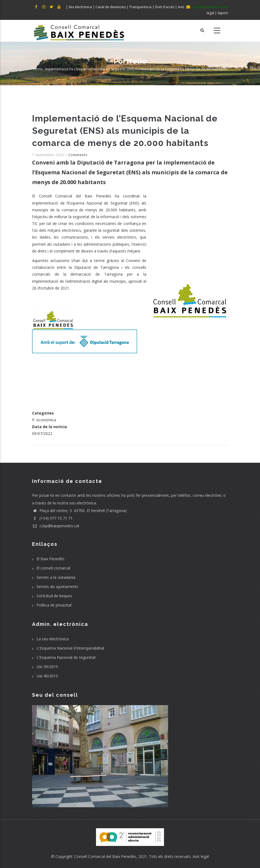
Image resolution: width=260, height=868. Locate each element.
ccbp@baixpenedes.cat (56, 526)
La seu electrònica (52, 639)
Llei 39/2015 (47, 667)
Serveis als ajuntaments (57, 587)
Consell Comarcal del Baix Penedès (105, 856)
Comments (78, 155)
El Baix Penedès (50, 559)
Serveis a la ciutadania (56, 577)
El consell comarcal (53, 568)
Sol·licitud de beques (54, 596)
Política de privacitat (54, 605)
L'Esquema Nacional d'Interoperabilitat (70, 648)
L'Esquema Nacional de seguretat (66, 657)
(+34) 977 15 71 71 (52, 518)
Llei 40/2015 (47, 676)
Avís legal (201, 856)
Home (38, 69)
